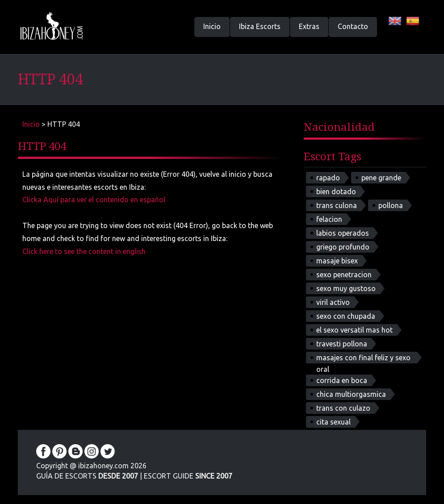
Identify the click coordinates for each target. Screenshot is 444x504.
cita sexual (333, 422)
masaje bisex (337, 261)
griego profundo (343, 247)
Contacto (353, 26)
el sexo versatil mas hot (354, 330)
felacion (329, 219)
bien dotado (336, 192)
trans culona (337, 205)
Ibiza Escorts (260, 26)
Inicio (212, 26)
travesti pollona (342, 344)
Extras (309, 26)
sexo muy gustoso (346, 288)
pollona (391, 205)
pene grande (381, 178)
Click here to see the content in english (84, 251)
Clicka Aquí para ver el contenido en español (94, 200)
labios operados (343, 233)
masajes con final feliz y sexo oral (363, 358)
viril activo (333, 302)
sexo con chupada (346, 316)
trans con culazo (343, 408)
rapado (328, 178)
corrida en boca (342, 380)
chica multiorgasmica (351, 394)
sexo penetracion (344, 275)
